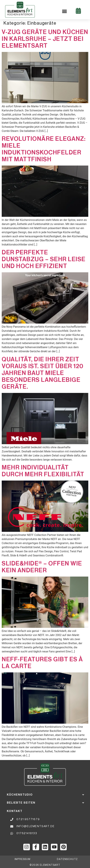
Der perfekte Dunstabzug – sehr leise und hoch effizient (44, 259)
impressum (23, 859)
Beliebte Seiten (21, 803)
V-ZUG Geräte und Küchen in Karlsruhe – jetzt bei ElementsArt (45, 39)
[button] (64, 11)
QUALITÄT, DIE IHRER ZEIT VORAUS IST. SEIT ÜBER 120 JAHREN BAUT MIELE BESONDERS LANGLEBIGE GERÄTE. (43, 373)
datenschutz (67, 859)
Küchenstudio (20, 795)
